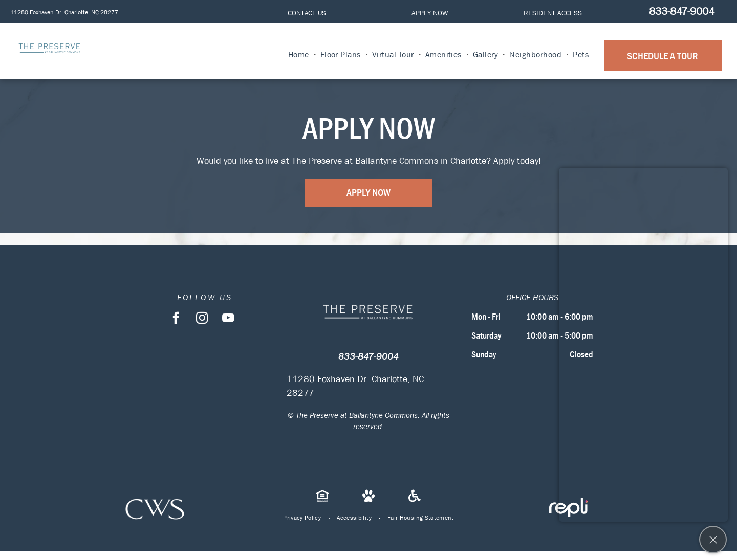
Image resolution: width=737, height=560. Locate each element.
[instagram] (202, 319)
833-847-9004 (682, 11)
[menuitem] (299, 55)
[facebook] (176, 319)
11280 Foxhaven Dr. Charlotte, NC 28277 (64, 12)
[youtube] (228, 319)
